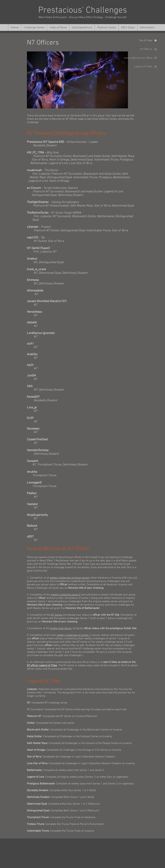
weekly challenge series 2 (66, 595)
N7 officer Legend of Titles (42, 666)
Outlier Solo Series (61, 628)
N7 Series (56, 615)
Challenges (106, 10)
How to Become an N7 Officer (60, 119)
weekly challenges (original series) (70, 578)
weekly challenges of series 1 (74, 635)
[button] (34, 27)
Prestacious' (62, 10)
